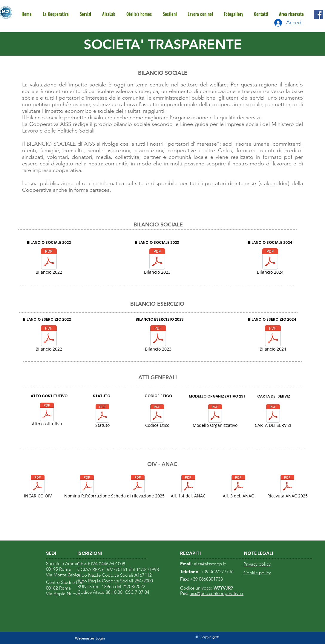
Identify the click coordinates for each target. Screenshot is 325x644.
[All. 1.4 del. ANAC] (188, 487)
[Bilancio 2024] (270, 262)
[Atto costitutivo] (47, 415)
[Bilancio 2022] (49, 262)
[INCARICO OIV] (38, 487)
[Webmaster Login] (90, 638)
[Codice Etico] (157, 417)
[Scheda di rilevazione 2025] (138, 487)
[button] (291, 14)
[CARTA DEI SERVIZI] (273, 417)
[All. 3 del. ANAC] (238, 487)
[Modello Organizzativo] (215, 417)
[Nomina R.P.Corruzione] (87, 487)
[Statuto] (102, 417)
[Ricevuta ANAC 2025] (287, 487)
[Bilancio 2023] (157, 262)
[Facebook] (318, 14)
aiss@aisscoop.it (210, 564)
